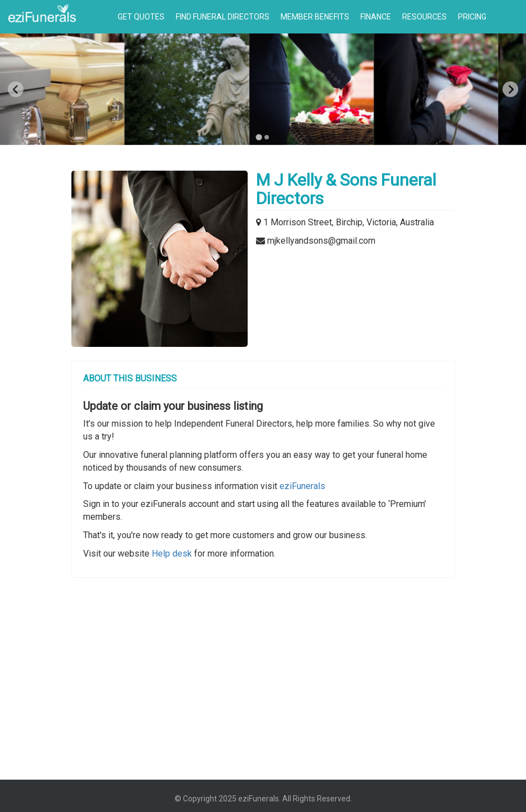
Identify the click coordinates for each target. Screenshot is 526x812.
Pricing (472, 17)
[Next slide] (510, 89)
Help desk (172, 554)
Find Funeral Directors (223, 17)
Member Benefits (315, 17)
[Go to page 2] (267, 137)
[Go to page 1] (259, 137)
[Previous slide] (16, 89)
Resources (424, 17)
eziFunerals (302, 486)
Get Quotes (141, 17)
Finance (376, 17)
